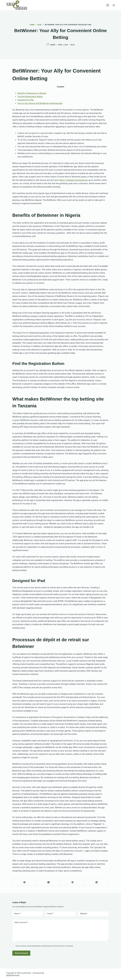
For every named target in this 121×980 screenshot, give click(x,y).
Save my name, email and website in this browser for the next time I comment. (44, 946)
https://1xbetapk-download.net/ (74, 180)
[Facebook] (24, 882)
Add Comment (21, 922)
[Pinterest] (73, 882)
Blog (73, 45)
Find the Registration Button (30, 97)
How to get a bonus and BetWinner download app (40, 103)
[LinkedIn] (97, 882)
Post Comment (21, 953)
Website (84, 914)
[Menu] (114, 5)
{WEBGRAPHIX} (13, 976)
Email (50, 914)
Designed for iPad (26, 100)
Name (18, 914)
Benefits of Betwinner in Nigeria (32, 93)
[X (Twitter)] (48, 882)
